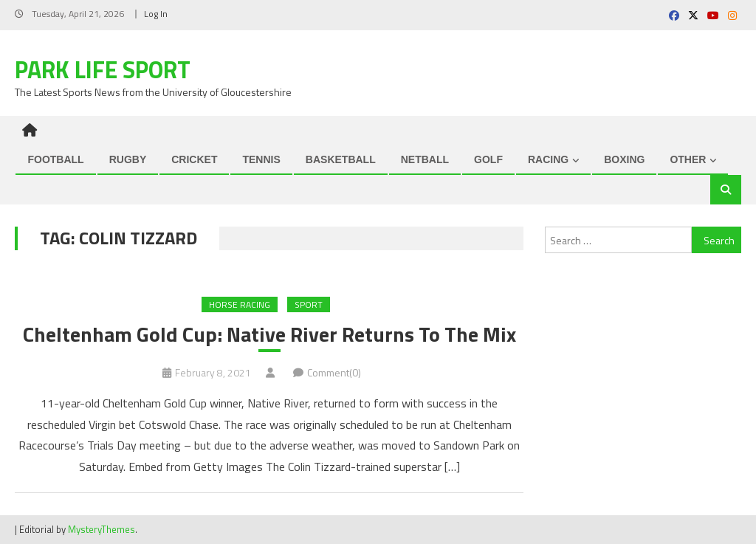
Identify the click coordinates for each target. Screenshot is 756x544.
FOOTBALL (55, 159)
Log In (156, 14)
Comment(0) (334, 372)
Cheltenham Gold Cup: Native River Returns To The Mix (269, 334)
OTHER (688, 159)
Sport (309, 304)
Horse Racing (240, 304)
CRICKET (194, 159)
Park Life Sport (103, 69)
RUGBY (128, 159)
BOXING (624, 159)
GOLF (488, 159)
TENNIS (261, 159)
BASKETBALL (341, 159)
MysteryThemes (102, 529)
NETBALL (425, 159)
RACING (548, 159)
